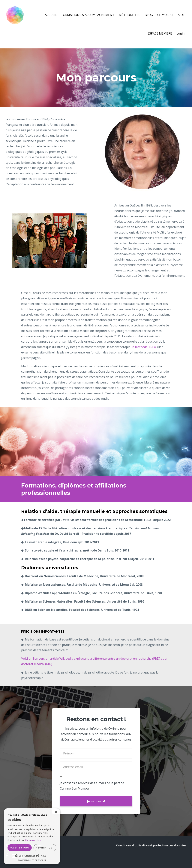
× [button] (56, 812)
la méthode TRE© (144, 347)
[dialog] (32, 836)
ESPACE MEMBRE (160, 33)
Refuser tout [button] (45, 848)
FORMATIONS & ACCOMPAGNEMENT (88, 15)
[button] (32, 856)
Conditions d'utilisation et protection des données (151, 845)
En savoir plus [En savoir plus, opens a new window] (33, 840)
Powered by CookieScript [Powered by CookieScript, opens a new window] (32, 860)
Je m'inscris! (96, 801)
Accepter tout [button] (20, 848)
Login (180, 33)
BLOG (149, 15)
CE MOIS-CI (165, 15)
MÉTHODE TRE (130, 15)
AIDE (181, 15)
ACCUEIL (51, 15)
